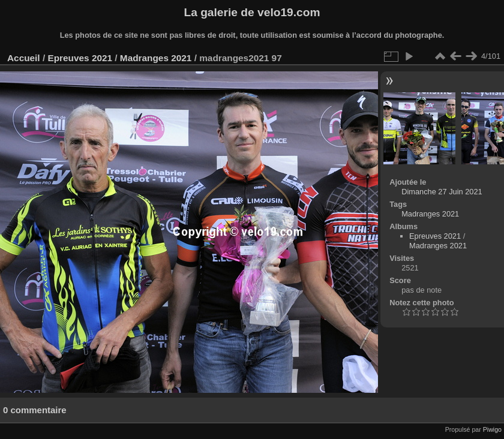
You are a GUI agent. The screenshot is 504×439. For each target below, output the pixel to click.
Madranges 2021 (156, 58)
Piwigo (492, 429)
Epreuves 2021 (80, 58)
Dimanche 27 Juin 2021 (442, 192)
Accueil (24, 58)
